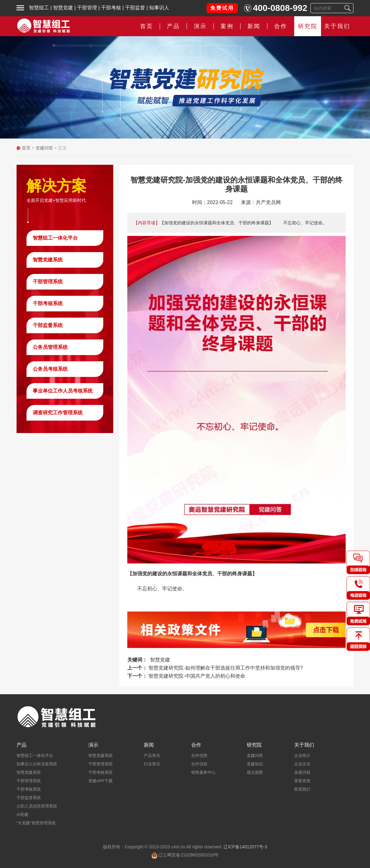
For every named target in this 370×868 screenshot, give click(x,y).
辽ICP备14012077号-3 (245, 847)
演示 (200, 26)
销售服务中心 (203, 772)
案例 (227, 26)
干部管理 (87, 8)
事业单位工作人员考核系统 (63, 391)
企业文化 (302, 764)
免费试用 (222, 8)
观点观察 (255, 772)
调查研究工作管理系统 (58, 413)
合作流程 (199, 764)
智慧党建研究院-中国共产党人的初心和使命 (197, 676)
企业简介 (302, 756)
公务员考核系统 (50, 369)
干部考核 (111, 8)
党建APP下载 (100, 781)
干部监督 (135, 8)
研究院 (308, 26)
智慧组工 (39, 8)
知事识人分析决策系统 (37, 764)
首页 (147, 26)
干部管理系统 (48, 282)
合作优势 (199, 756)
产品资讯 (152, 756)
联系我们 (302, 789)
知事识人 (159, 8)
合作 (281, 26)
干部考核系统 (48, 303)
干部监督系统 (48, 325)
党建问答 (44, 148)
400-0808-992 (280, 8)
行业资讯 (152, 764)
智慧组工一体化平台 (55, 238)
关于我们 (337, 26)
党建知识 (255, 764)
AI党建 (22, 814)
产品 (173, 26)
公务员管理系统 (50, 347)
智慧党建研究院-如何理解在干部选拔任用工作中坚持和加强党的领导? (226, 668)
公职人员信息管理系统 (37, 806)
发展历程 (302, 772)
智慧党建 (63, 8)
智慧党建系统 (48, 260)
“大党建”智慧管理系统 (36, 823)
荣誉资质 (302, 781)
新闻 (254, 26)
